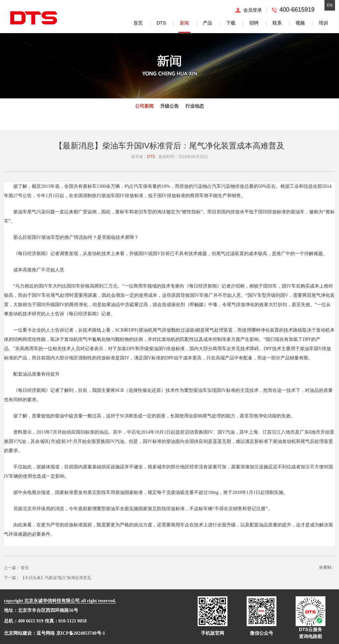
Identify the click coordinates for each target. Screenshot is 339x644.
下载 (231, 23)
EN (330, 5)
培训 (323, 23)
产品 (208, 23)
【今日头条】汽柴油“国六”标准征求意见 (56, 578)
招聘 (254, 23)
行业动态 (195, 106)
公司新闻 (144, 106)
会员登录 (253, 10)
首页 (138, 23)
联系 (277, 23)
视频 (300, 23)
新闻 (184, 23)
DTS (161, 23)
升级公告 (169, 106)
